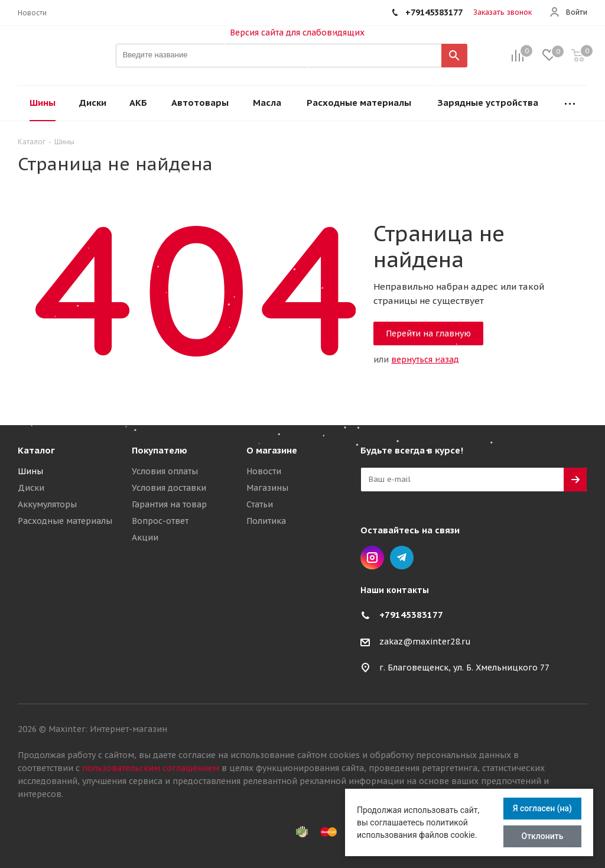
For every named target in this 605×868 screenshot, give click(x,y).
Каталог (36, 450)
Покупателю (160, 450)
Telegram (402, 558)
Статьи (260, 504)
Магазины (267, 488)
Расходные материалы (65, 521)
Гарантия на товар (169, 504)
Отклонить (543, 836)
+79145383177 (411, 615)
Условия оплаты (165, 471)
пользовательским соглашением (151, 768)
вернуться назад (425, 359)
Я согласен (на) (542, 808)
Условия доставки (169, 488)
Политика (266, 521)
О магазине (272, 450)
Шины (30, 471)
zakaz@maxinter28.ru (425, 642)
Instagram (372, 558)
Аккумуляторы (47, 504)
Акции (145, 537)
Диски (31, 488)
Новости (264, 471)
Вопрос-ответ (160, 521)
